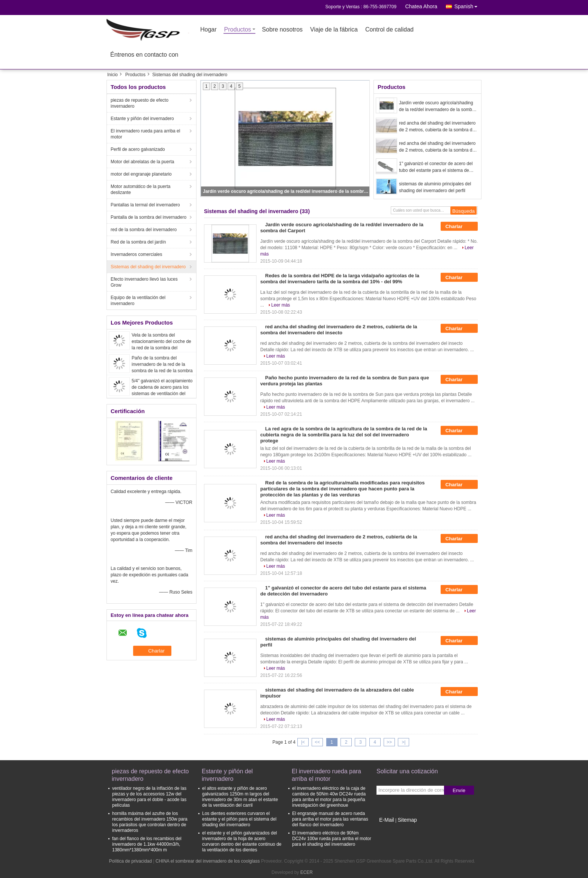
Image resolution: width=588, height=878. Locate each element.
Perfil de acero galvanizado (138, 149)
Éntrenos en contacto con (144, 55)
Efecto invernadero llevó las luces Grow (144, 282)
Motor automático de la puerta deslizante (140, 189)
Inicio (112, 75)
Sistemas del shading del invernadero (148, 267)
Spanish (468, 5)
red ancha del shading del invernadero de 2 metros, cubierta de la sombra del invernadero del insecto (437, 127)
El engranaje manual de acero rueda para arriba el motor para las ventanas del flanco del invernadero (330, 819)
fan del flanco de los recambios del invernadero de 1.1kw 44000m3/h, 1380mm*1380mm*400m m (147, 844)
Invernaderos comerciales (136, 254)
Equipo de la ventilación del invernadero (138, 301)
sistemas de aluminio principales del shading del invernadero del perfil (435, 187)
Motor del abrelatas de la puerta (142, 162)
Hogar (208, 30)
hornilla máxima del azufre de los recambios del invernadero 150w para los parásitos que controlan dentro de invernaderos (150, 822)
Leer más (280, 305)
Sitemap (407, 820)
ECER (307, 872)
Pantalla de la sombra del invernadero (148, 217)
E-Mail (387, 820)
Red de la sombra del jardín (138, 242)
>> (389, 742)
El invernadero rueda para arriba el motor (145, 134)
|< (303, 742)
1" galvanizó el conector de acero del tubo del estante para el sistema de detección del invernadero (436, 167)
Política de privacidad (130, 861)
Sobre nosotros (283, 30)
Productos (238, 30)
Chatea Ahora (421, 6)
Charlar (459, 227)
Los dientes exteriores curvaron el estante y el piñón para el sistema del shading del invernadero (239, 819)
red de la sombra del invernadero (144, 230)
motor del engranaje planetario (141, 174)
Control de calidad (389, 30)
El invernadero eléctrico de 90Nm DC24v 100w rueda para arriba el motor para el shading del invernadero (332, 839)
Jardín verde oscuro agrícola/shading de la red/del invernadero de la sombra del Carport (286, 191)
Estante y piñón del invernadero (142, 119)
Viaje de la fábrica (334, 30)
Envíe (459, 790)
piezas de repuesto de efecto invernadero (139, 103)
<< (317, 742)
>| (403, 742)
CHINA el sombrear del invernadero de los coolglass (208, 861)
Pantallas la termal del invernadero (145, 205)
